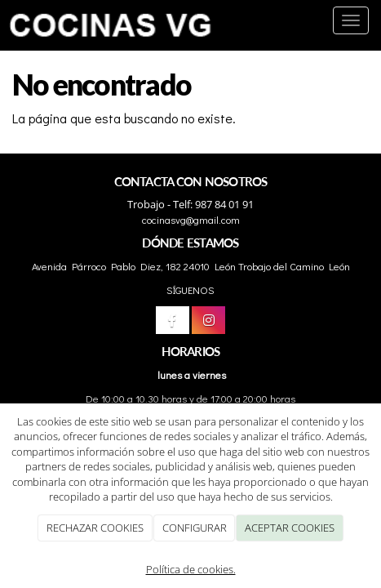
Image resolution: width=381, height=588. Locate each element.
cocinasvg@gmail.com (191, 220)
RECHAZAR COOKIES (95, 528)
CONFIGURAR (195, 528)
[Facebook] (173, 321)
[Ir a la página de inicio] (111, 20)
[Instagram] (208, 321)
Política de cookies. (191, 569)
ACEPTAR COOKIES (290, 528)
